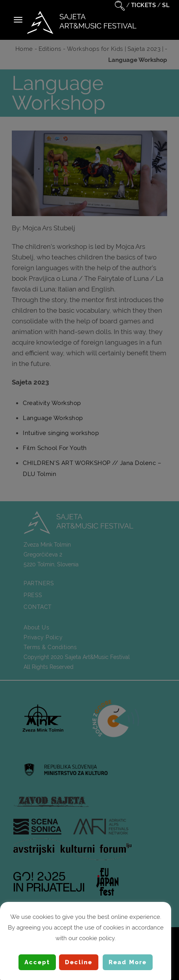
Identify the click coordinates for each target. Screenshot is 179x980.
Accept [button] (37, 962)
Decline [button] (79, 962)
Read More (128, 962)
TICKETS (144, 5)
